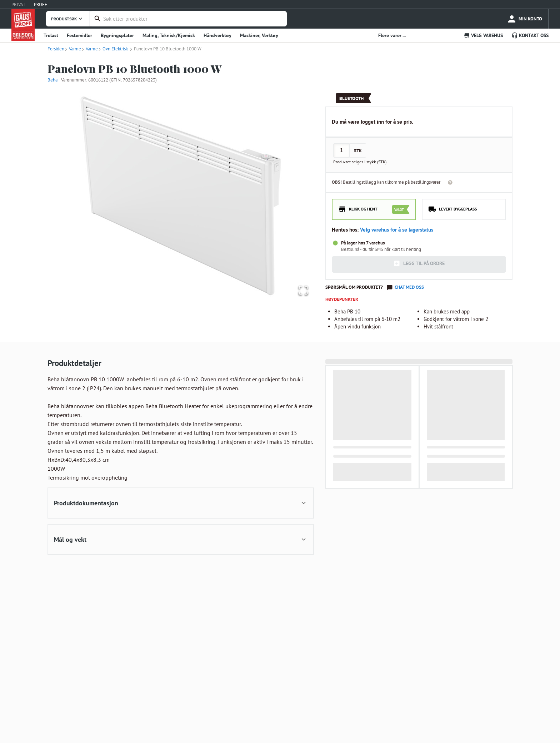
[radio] (374, 209)
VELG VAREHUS (483, 35)
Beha (52, 80)
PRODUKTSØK (67, 19)
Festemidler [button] (79, 35)
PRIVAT (18, 4)
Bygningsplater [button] (117, 35)
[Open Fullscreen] (301, 289)
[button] (181, 195)
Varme (73, 49)
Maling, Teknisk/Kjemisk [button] (169, 35)
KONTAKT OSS (530, 35)
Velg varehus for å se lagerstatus (397, 230)
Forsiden (56, 49)
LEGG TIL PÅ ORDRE (419, 263)
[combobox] (193, 19)
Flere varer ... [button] (392, 35)
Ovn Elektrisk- (114, 49)
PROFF (41, 4)
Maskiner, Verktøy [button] (259, 35)
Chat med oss (409, 287)
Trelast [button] (51, 35)
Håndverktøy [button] (217, 35)
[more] (524, 19)
